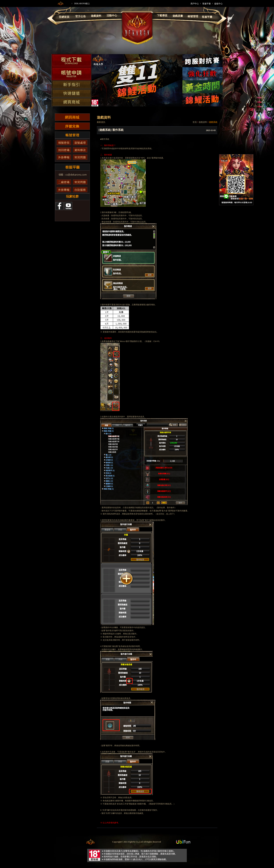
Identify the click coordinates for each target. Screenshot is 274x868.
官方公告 (81, 16)
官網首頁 (64, 17)
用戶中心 (195, 4)
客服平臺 (207, 4)
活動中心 (112, 16)
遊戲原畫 (178, 16)
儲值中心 (218, 4)
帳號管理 (193, 16)
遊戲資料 (96, 16)
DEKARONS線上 (82, 3)
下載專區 (162, 16)
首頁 (195, 122)
